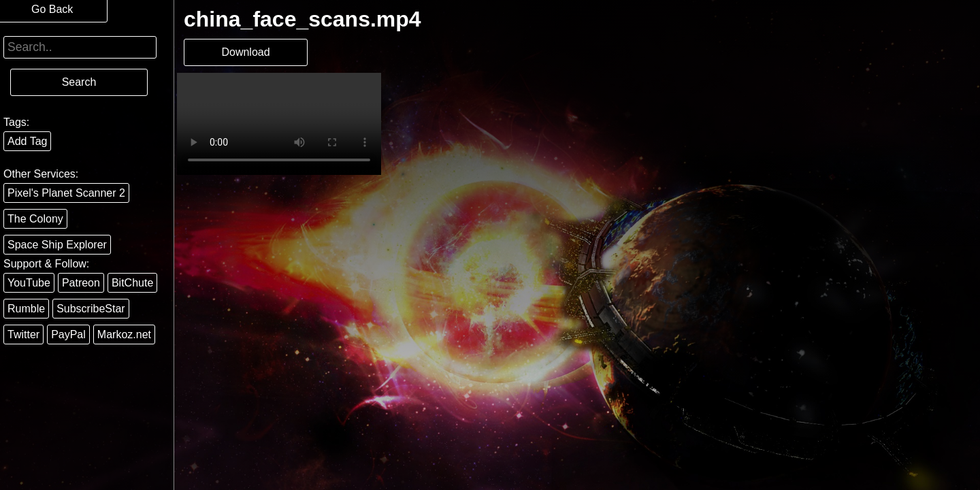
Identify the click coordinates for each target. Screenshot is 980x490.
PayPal (68, 334)
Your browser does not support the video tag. (279, 124)
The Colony (35, 219)
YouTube (29, 283)
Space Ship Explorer (57, 245)
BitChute (132, 283)
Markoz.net (124, 334)
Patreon (81, 283)
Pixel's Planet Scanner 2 (66, 193)
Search (79, 82)
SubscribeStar (91, 309)
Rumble (26, 309)
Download (245, 52)
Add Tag (27, 141)
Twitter (23, 334)
